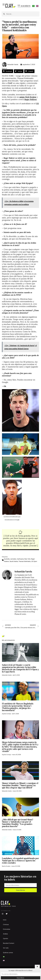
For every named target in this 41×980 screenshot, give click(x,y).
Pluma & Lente (20, 614)
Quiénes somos (8, 953)
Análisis (5, 934)
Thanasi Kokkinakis (25, 561)
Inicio (5, 920)
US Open (34, 561)
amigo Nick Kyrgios (28, 97)
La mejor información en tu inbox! (21, 970)
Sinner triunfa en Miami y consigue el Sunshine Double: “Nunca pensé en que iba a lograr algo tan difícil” (20, 785)
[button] (8, 71)
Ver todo (6, 948)
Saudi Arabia (14, 561)
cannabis (13, 559)
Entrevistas (7, 929)
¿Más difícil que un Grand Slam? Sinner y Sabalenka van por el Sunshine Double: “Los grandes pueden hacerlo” (18, 823)
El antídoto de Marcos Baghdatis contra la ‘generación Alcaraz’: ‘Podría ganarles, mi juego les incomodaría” (18, 707)
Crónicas (6, 924)
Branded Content (9, 943)
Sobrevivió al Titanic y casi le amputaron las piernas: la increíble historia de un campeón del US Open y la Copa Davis (20, 668)
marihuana (20, 559)
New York (27, 559)
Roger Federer (31, 99)
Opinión (6, 939)
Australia (7, 559)
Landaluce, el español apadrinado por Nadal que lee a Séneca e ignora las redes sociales (20, 860)
